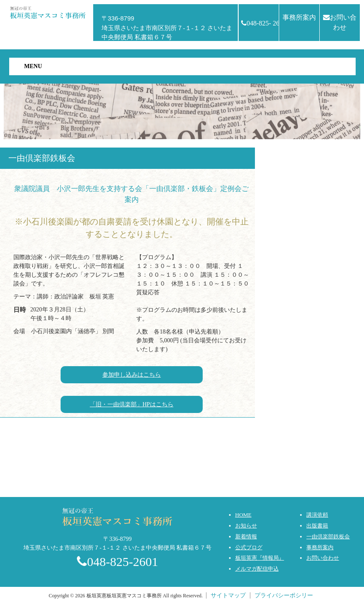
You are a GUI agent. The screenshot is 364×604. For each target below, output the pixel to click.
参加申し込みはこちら (132, 375)
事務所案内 (299, 17)
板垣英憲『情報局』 (260, 558)
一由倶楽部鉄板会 (328, 536)
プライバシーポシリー (284, 595)
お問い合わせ (340, 22)
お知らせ (246, 526)
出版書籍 (317, 526)
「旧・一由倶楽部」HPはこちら (132, 404)
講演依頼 (317, 515)
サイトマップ (228, 595)
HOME (243, 515)
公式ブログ (249, 547)
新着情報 (246, 536)
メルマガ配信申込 (257, 569)
